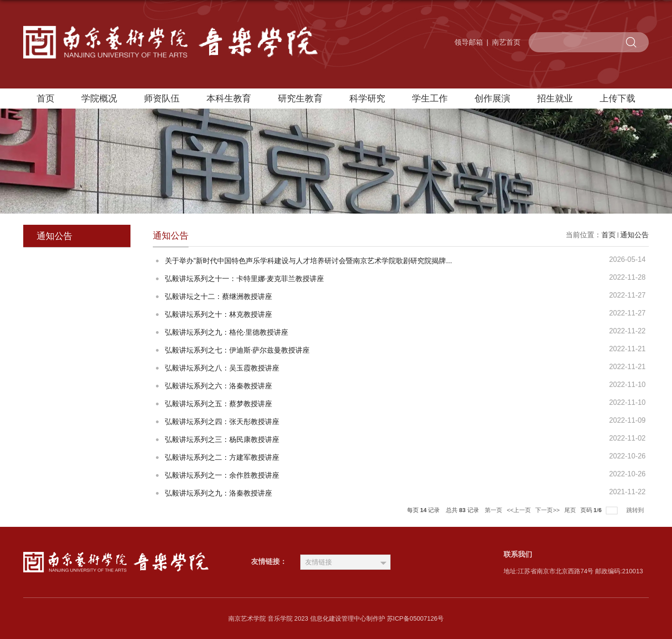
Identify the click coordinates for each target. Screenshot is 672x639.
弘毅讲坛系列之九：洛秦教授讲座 (218, 493)
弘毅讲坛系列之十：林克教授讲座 (218, 314)
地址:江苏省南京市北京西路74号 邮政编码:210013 (573, 571)
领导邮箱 (469, 42)
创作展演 (492, 98)
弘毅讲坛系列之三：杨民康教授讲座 (222, 439)
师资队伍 (162, 98)
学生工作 (430, 98)
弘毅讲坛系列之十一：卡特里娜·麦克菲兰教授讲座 (244, 279)
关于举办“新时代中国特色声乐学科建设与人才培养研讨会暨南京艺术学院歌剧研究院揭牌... (309, 261)
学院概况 (99, 98)
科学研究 (367, 98)
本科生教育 (229, 98)
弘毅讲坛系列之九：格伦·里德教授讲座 (227, 332)
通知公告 (634, 235)
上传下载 (617, 98)
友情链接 (319, 562)
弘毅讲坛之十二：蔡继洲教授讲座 (218, 296)
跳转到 (636, 510)
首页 (46, 98)
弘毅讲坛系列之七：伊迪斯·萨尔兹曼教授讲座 (237, 350)
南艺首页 (506, 42)
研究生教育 (300, 98)
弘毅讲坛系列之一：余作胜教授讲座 (222, 475)
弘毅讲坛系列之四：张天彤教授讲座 (222, 422)
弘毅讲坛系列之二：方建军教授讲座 (222, 457)
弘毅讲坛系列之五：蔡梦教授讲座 (218, 404)
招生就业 (555, 98)
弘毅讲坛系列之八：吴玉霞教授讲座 (222, 368)
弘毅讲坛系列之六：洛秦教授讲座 (218, 386)
